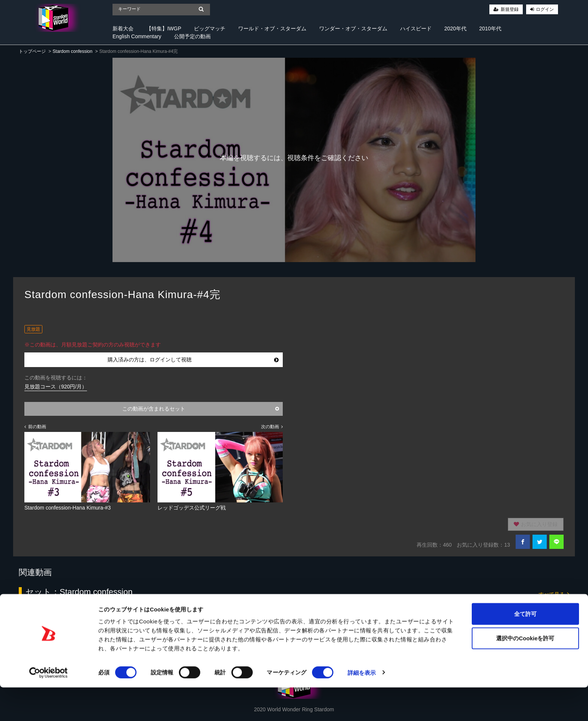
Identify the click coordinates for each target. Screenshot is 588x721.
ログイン (545, 9)
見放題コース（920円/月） (56, 387)
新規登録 (510, 9)
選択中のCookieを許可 (525, 672)
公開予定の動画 (192, 36)
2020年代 (455, 28)
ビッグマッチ (210, 28)
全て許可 (525, 647)
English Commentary (137, 36)
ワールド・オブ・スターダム (272, 28)
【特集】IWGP (164, 28)
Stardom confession (72, 51)
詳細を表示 (362, 706)
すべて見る (554, 594)
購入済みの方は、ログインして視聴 (193, 360)
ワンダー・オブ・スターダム (353, 28)
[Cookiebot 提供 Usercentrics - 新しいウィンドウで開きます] (49, 706)
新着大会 (123, 28)
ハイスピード (416, 28)
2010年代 (490, 28)
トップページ (32, 51)
